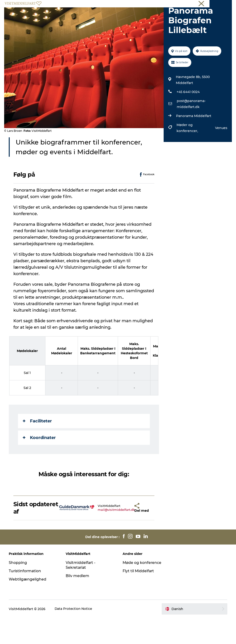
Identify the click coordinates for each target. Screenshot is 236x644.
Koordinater (40, 464)
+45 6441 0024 (188, 118)
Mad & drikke (111, 15)
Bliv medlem (78, 602)
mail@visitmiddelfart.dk (104, 536)
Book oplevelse (118, 20)
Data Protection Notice (74, 635)
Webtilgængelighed (28, 606)
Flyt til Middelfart (139, 597)
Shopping (18, 589)
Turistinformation (26, 597)
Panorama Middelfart (193, 142)
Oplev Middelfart (78, 15)
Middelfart (224, 4)
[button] (123, 534)
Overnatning (140, 15)
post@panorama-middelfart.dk (191, 130)
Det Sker (165, 15)
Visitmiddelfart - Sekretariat (81, 591)
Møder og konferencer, (187, 154)
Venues (221, 154)
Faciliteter (38, 447)
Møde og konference (142, 589)
